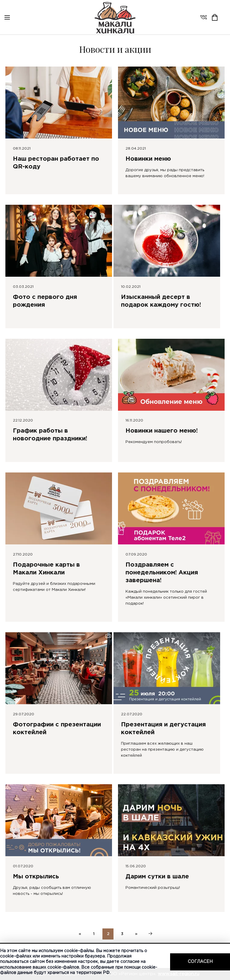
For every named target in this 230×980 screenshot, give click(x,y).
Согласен (200, 962)
